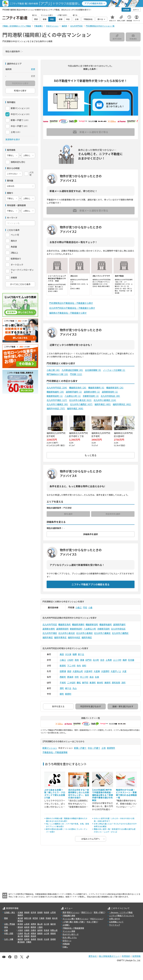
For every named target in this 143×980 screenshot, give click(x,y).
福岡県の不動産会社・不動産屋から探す (68, 313)
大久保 (68, 654)
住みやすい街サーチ (71, 934)
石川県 (46, 924)
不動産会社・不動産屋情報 (55, 752)
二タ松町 (71, 683)
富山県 (40, 924)
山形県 (53, 912)
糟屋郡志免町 (78, 388)
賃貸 (64, 912)
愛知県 (20, 927)
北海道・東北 (10, 912)
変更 (33, 69)
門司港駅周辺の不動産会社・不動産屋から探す (71, 303)
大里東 (97, 671)
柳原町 (68, 694)
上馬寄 (109, 660)
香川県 (20, 936)
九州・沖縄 (9, 939)
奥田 (62, 654)
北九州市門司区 (57, 388)
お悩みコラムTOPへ (91, 839)
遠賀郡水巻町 (92, 392)
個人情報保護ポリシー (109, 956)
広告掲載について (116, 922)
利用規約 (126, 956)
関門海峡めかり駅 (57, 374)
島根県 (40, 933)
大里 (124, 671)
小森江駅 (53, 370)
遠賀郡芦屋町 (74, 392)
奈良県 (46, 930)
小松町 (70, 660)
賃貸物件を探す (13, 139)
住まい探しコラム (70, 937)
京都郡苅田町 (91, 396)
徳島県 (53, 933)
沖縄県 (29, 942)
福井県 (53, 924)
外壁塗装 (66, 944)
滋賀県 (40, 930)
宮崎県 (53, 939)
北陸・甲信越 (10, 924)
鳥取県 (33, 933)
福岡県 (20, 939)
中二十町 (84, 677)
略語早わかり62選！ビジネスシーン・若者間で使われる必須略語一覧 (126, 794)
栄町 (84, 666)
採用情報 (136, 956)
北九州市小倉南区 (105, 400)
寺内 (79, 666)
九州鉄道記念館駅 (72, 370)
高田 (69, 671)
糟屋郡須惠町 (96, 388)
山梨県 (27, 924)
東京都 (20, 918)
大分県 (46, 939)
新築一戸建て (80, 748)
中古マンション (97, 919)
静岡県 (33, 927)
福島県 (20, 915)
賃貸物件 (111, 748)
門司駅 (76, 374)
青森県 (27, 912)
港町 (62, 688)
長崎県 (33, 939)
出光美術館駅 (93, 370)
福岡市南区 (75, 408)
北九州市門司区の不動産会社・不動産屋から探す (72, 308)
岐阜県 (27, 927)
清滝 (82, 660)
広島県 (20, 933)
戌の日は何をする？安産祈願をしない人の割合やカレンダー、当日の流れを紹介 (79, 794)
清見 (77, 660)
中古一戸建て (94, 748)
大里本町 (88, 671)
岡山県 (27, 933)
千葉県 (42, 918)
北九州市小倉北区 (80, 400)
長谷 (92, 677)
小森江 (79, 607)
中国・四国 (9, 933)
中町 (77, 677)
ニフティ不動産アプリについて (122, 915)
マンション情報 (69, 931)
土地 (104, 748)
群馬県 (20, 921)
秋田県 (46, 912)
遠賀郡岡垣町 (110, 392)
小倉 (90, 607)
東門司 (85, 683)
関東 (6, 918)
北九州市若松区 (110, 396)
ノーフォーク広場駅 (114, 370)
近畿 (6, 930)
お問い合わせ (115, 919)
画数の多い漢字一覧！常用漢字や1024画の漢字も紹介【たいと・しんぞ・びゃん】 (115, 830)
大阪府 (20, 930)
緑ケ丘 (68, 688)
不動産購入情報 (69, 915)
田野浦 (63, 671)
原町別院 (116, 683)
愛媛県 (27, 936)
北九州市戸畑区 (57, 400)
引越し (65, 947)
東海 (6, 927)
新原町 (63, 666)
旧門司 (88, 660)
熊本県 (40, 939)
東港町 (93, 683)
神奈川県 (28, 918)
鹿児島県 (21, 942)
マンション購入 (69, 919)
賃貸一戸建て (99, 912)
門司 (85, 607)
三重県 (40, 927)
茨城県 (48, 918)
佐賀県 (27, 939)
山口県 (46, 933)
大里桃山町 (78, 671)
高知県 (33, 936)
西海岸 (70, 677)
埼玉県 (35, 918)
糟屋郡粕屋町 (55, 392)
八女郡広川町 (73, 396)
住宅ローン (67, 940)
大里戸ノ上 (116, 671)
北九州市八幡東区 (57, 404)
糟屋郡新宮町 (115, 388)
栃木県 (55, 918)
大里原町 (105, 671)
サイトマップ (115, 925)
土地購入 (66, 925)
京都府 (33, 930)
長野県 (33, 924)
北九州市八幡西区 (81, 404)
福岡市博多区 (122, 404)
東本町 (100, 683)
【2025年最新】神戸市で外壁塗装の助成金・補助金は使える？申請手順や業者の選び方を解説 (102, 795)
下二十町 (71, 666)
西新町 (63, 677)
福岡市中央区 (56, 408)
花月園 (131, 660)
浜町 (123, 683)
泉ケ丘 (81, 654)
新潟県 (20, 924)
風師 (125, 660)
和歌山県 (54, 930)
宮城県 (40, 912)
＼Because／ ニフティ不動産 (121, 912)
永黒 (97, 677)
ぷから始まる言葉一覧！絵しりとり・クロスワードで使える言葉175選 (55, 794)
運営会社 (93, 956)
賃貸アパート (87, 912)
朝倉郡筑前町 (55, 396)
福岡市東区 (103, 404)
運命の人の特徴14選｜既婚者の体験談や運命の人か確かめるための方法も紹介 (67, 820)
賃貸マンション (73, 912)
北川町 (96, 660)
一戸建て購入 (68, 922)
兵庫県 (27, 930)
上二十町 (117, 660)
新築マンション (50, 748)
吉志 (102, 660)
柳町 (62, 694)
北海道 (20, 912)
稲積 (75, 654)
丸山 (75, 688)
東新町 (108, 683)
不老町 (63, 683)
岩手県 (33, 912)
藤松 (79, 683)
